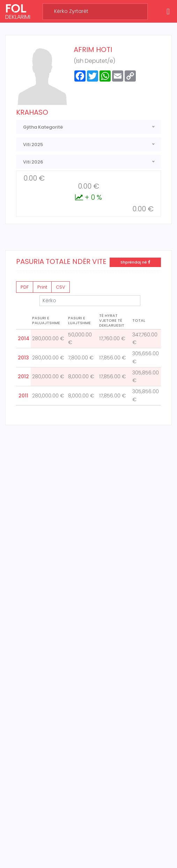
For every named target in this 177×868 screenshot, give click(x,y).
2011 (23, 396)
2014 (24, 338)
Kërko (90, 301)
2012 (23, 376)
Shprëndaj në (135, 262)
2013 (23, 358)
